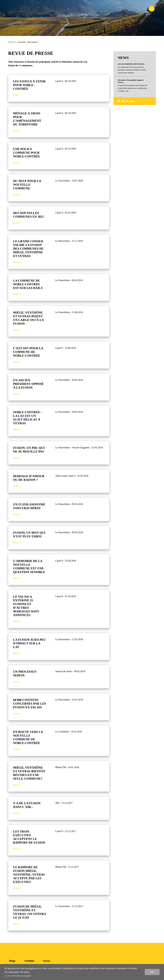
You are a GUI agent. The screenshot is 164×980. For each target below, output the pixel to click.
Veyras (47, 961)
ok (152, 972)
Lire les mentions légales (19, 976)
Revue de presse (33, 42)
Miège (12, 961)
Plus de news (128, 101)
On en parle (22, 42)
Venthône (29, 961)
